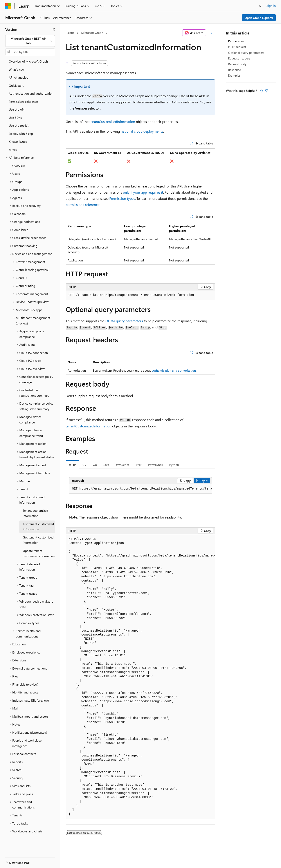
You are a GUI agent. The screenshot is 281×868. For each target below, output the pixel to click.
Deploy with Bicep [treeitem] (21, 134)
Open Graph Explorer (259, 18)
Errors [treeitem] (13, 150)
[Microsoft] (8, 6)
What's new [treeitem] (17, 69)
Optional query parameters (246, 53)
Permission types (122, 198)
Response (234, 70)
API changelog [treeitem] (19, 77)
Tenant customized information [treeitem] (35, 513)
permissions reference (83, 204)
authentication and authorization (174, 370)
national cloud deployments (142, 131)
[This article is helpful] (261, 91)
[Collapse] (54, 29)
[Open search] (260, 6)
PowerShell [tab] (155, 465)
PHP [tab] (139, 465)
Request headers (239, 58)
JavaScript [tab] (122, 465)
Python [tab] (174, 465)
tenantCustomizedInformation (112, 122)
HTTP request (237, 47)
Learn (70, 33)
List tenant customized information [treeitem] (38, 527)
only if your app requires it (143, 192)
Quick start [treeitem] (16, 86)
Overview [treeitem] (19, 166)
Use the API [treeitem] (17, 109)
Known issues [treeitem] (18, 141)
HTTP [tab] (72, 465)
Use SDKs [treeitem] (15, 118)
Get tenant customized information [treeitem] (38, 540)
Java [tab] (106, 465)
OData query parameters (124, 321)
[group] (140, 489)
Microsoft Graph (92, 33)
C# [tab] (84, 465)
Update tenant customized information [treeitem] (39, 553)
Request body (237, 64)
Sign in (271, 6)
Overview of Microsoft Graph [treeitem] (28, 61)
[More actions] (212, 33)
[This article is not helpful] (267, 91)
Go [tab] (95, 465)
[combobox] (30, 41)
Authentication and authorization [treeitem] (31, 93)
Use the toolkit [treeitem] (19, 125)
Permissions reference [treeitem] (23, 102)
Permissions (236, 41)
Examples (234, 75)
